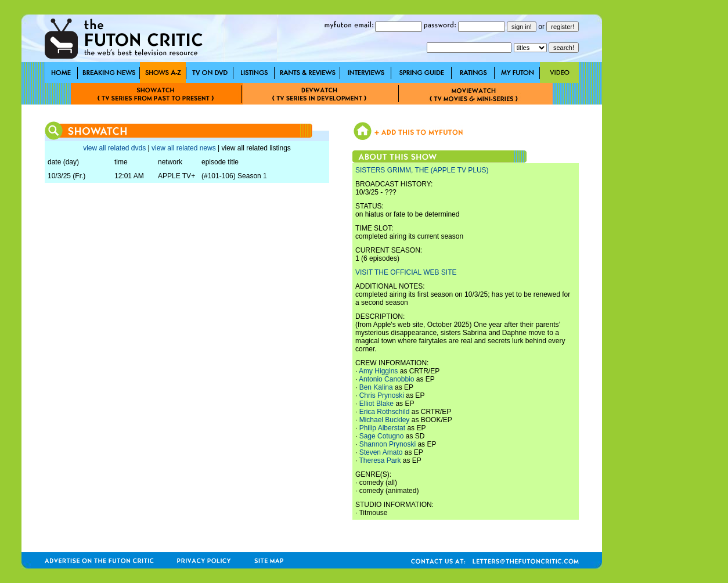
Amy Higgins (378, 371)
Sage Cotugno (382, 436)
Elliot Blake (376, 404)
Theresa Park (380, 460)
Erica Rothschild (385, 412)
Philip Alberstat (382, 428)
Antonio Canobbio (386, 379)
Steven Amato (381, 452)
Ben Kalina (376, 387)
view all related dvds (114, 148)
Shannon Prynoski (388, 444)
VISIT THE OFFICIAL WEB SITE (406, 272)
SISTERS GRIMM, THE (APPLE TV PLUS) (422, 170)
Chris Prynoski (382, 395)
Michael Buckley (385, 420)
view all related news (184, 148)
